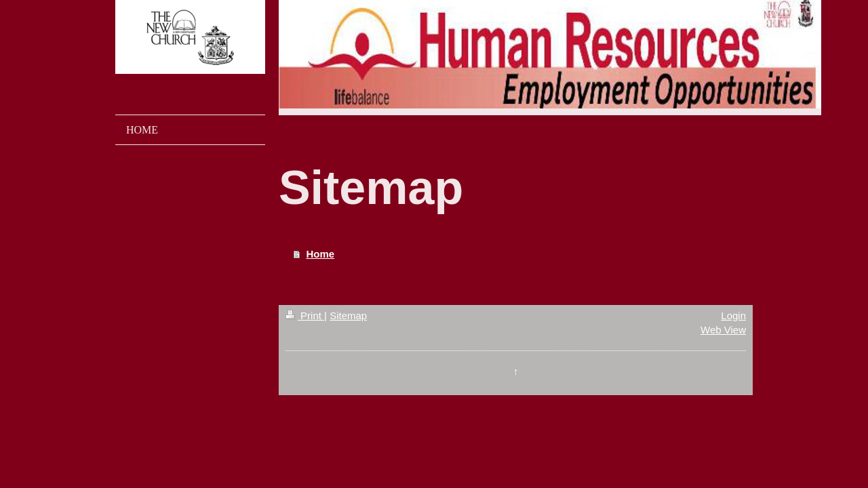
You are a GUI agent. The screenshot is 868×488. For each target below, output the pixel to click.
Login (733, 316)
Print (305, 316)
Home (320, 254)
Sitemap (348, 316)
